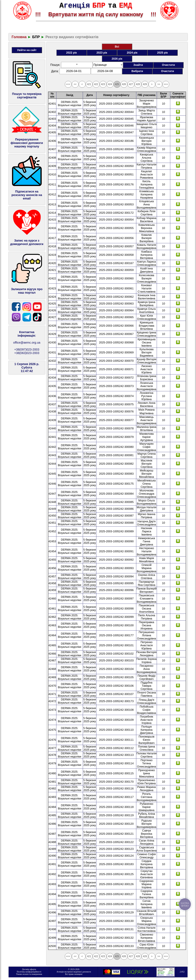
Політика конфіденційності (29, 972)
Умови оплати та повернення (29, 974)
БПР (36, 37)
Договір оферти (29, 969)
